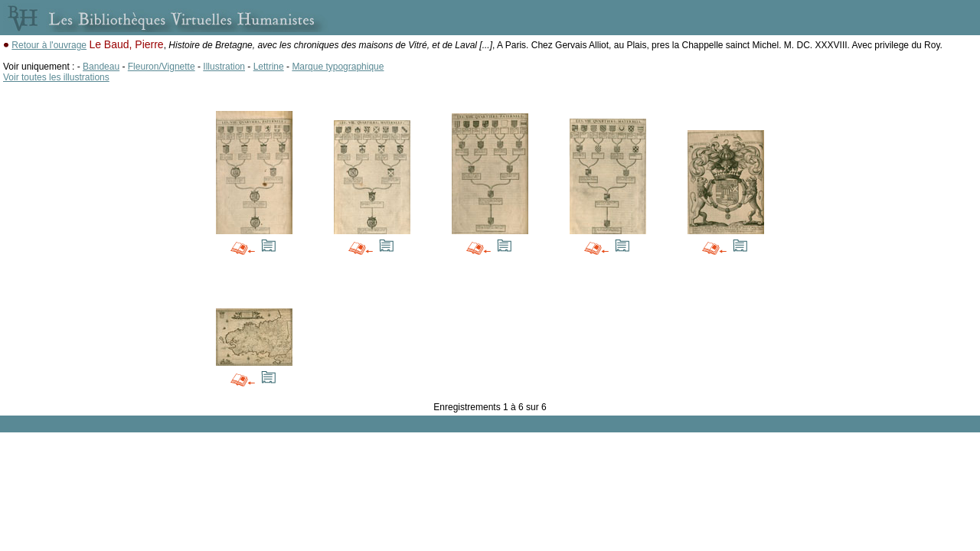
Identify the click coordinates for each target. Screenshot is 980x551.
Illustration (224, 67)
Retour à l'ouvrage (49, 45)
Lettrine (269, 67)
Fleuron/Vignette (162, 67)
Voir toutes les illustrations (56, 77)
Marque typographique (338, 67)
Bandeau (101, 67)
